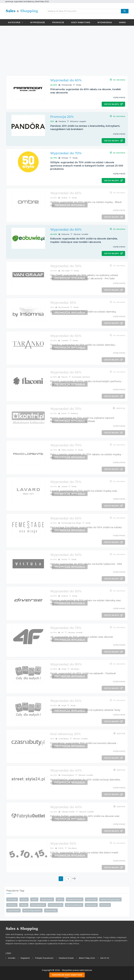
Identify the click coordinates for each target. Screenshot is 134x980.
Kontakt (12, 958)
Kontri (64, 413)
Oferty (60, 899)
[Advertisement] (67, 47)
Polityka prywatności (44, 958)
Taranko (65, 340)
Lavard (64, 486)
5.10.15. (61, 848)
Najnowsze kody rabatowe (67, 975)
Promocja (105, 905)
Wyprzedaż (91, 905)
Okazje (24, 905)
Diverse (65, 596)
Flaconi (64, 377)
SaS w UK (105, 958)
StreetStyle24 (68, 775)
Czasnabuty (64, 739)
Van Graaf (65, 271)
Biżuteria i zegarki (78, 121)
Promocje (58, 22)
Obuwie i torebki (81, 234)
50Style (65, 158)
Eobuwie (65, 234)
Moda (79, 85)
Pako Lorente (68, 450)
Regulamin (25, 958)
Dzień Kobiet (13, 910)
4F (62, 632)
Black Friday (51, 910)
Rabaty (24, 899)
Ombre (64, 198)
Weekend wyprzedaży (110, 899)
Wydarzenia (105, 22)
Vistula (64, 559)
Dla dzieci (75, 669)
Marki (122, 22)
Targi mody (91, 899)
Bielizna (74, 413)
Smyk (64, 669)
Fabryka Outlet (68, 812)
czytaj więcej (119, 97)
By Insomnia (64, 307)
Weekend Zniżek (66, 958)
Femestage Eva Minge (71, 523)
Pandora (62, 121)
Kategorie (16, 22)
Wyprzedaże (38, 22)
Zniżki (34, 899)
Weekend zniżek (75, 899)
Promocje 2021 (56, 905)
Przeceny (12, 905)
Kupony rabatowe (74, 905)
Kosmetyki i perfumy (81, 377)
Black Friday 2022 (87, 958)
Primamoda (67, 85)
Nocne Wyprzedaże (32, 910)
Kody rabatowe (81, 22)
